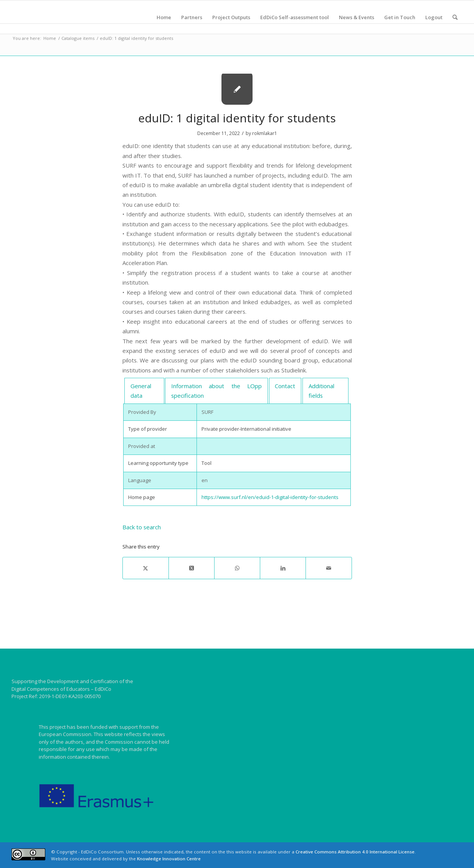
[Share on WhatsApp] (237, 568)
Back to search (142, 527)
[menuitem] (164, 17)
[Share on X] (146, 568)
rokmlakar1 (265, 133)
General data (141, 391)
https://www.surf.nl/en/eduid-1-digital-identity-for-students (270, 497)
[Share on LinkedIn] (283, 568)
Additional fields (321, 391)
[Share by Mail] (329, 568)
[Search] (455, 17)
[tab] (144, 391)
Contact (285, 386)
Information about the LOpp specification (216, 391)
